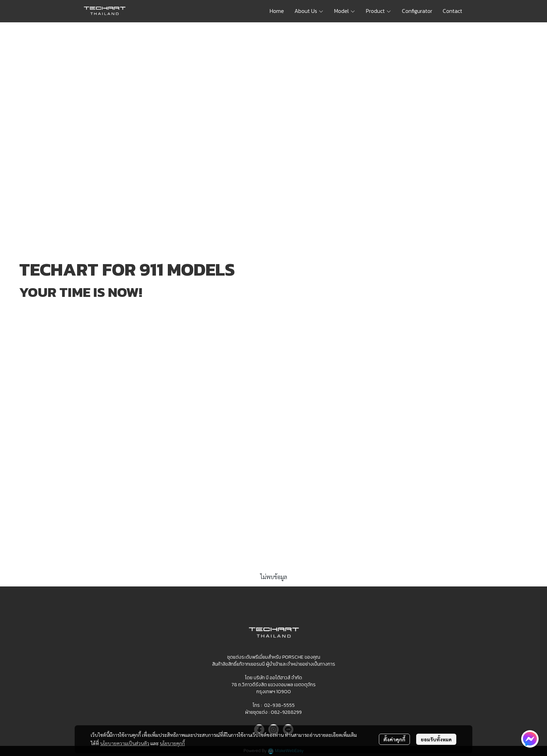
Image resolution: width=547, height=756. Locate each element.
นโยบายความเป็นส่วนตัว (125, 743)
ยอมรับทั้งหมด (436, 739)
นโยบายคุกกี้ (172, 743)
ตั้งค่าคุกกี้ (394, 739)
